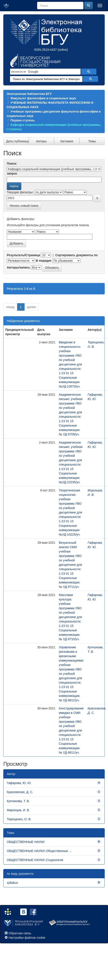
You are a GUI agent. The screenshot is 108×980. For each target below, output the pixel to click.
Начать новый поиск (24, 206)
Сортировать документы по (77, 255)
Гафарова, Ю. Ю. (19, 783)
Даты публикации (17, 141)
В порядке (44, 261)
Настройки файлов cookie (27, 938)
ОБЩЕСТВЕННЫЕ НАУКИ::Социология (35, 860)
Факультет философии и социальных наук (43, 98)
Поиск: (12, 164)
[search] (45, 72)
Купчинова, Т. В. (18, 801)
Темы (92, 141)
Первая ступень (23, 120)
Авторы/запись (18, 267)
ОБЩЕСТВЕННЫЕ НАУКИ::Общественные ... (39, 851)
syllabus (12, 883)
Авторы (41, 141)
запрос (12, 173)
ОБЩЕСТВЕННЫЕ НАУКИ (26, 842)
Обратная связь (20, 933)
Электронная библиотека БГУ (29, 94)
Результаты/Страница (23, 255)
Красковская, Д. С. (20, 792)
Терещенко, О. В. (19, 819)
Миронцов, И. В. (18, 810)
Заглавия (67, 141)
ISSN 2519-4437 (45, 50)
